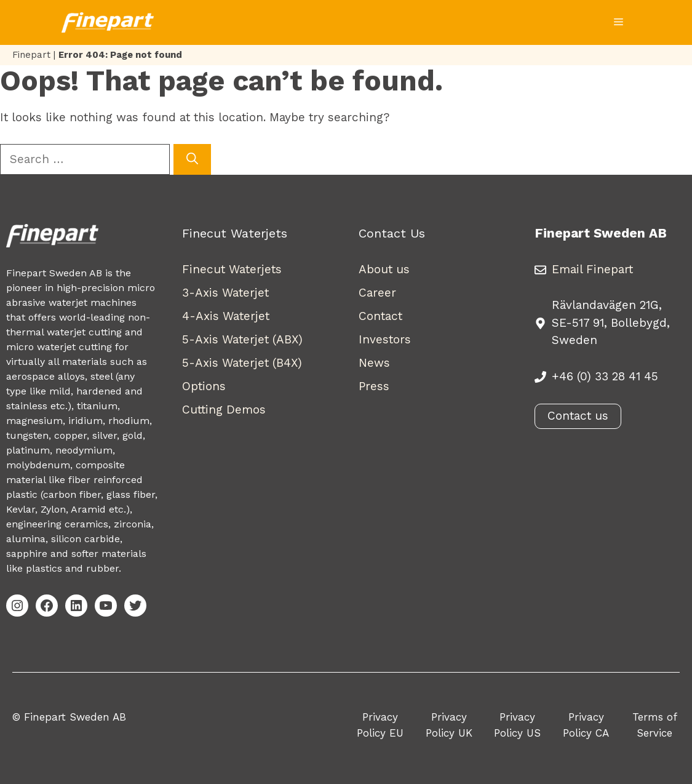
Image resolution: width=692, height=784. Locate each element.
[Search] (192, 160)
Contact (380, 316)
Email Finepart (592, 269)
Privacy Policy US (517, 725)
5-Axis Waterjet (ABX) (242, 339)
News (374, 363)
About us (384, 269)
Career (377, 293)
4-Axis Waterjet (226, 316)
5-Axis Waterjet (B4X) (242, 363)
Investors (385, 339)
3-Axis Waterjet (225, 293)
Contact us (578, 416)
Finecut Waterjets (232, 269)
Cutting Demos (224, 410)
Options (204, 386)
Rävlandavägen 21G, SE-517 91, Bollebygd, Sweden (611, 322)
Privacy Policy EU (380, 725)
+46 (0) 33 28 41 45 (605, 376)
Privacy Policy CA (586, 725)
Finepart (31, 55)
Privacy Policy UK (449, 725)
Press (374, 386)
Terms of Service (655, 725)
